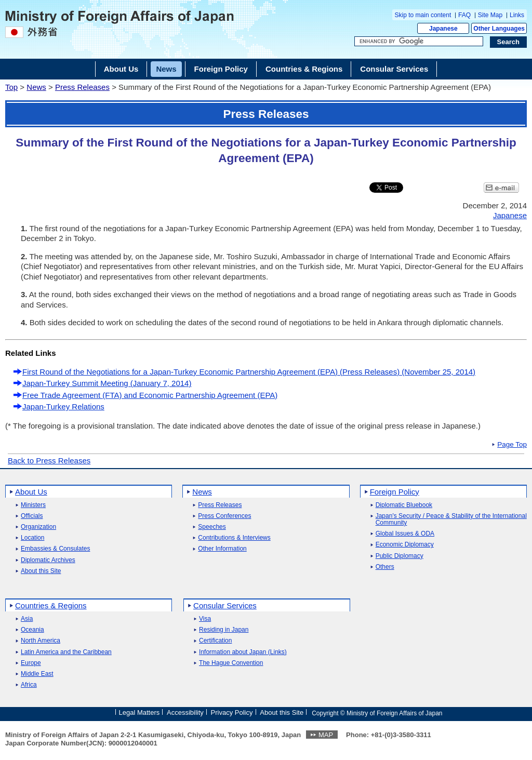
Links (517, 15)
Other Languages (499, 29)
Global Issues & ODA (405, 534)
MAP (326, 735)
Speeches (212, 527)
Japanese (443, 29)
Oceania (32, 630)
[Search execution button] (509, 42)
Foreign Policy (395, 492)
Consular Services (225, 605)
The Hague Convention (231, 663)
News (36, 87)
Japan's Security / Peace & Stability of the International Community (451, 519)
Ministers (33, 505)
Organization (38, 527)
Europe (31, 663)
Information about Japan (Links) (243, 652)
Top (11, 87)
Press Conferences (224, 516)
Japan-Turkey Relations (63, 406)
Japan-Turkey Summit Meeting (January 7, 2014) (107, 383)
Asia (27, 619)
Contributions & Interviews (234, 538)
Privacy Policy (232, 712)
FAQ (464, 15)
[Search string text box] (419, 42)
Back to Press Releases (49, 461)
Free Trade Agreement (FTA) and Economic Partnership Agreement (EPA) (150, 395)
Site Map (490, 15)
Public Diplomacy (400, 556)
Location (32, 538)
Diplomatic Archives (48, 560)
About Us (31, 492)
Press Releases (82, 87)
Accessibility (185, 712)
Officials (32, 516)
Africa (29, 685)
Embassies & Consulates (55, 549)
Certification (215, 641)
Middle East (37, 674)
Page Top (512, 445)
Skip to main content (423, 15)
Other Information (222, 549)
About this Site (41, 571)
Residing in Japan (224, 630)
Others (385, 567)
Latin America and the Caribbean (66, 652)
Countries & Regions (51, 605)
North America (41, 641)
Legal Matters (139, 712)
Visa (205, 619)
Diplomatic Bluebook (404, 505)
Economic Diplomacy (405, 545)
